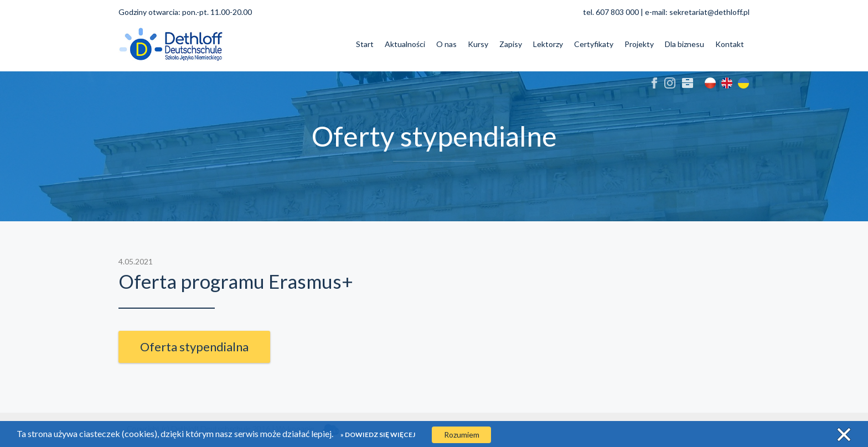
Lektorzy (548, 44)
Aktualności (405, 44)
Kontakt (730, 44)
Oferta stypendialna (194, 347)
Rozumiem (462, 435)
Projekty (639, 44)
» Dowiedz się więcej (378, 435)
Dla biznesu (684, 44)
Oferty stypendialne (434, 136)
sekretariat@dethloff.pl (709, 12)
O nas (446, 44)
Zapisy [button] (511, 44)
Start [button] (365, 44)
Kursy (478, 44)
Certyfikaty (594, 44)
